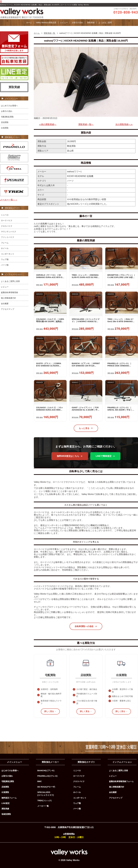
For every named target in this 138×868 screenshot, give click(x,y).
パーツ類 (5, 265)
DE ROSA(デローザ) (46, 787)
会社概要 (5, 304)
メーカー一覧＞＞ (9, 200)
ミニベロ (5, 215)
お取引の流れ (77, 23)
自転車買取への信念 (86, 626)
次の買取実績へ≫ (124, 124)
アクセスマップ (8, 309)
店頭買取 (5, 122)
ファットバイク (8, 237)
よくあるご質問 (105, 23)
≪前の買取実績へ (48, 124)
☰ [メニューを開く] (1, 1)
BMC (40, 781)
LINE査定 (6, 803)
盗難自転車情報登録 (9, 292)
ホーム (29, 23)
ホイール (5, 248)
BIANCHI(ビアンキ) (46, 771)
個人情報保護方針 (9, 298)
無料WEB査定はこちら (70, 456)
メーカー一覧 (43, 806)
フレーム (5, 243)
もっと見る (86, 428)
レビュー (64, 23)
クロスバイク (7, 226)
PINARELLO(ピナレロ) (47, 776)
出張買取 (5, 128)
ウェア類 (5, 259)
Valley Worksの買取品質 (46, 23)
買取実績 (91, 23)
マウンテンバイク (9, 232)
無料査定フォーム (9, 798)
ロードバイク (7, 220)
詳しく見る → (50, 711)
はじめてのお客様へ (9, 106)
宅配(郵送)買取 (7, 117)
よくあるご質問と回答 (10, 281)
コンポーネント (8, 254)
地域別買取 (6, 814)
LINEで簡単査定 (105, 456)
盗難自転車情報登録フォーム (121, 781)
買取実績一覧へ (86, 124)
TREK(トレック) (44, 801)
